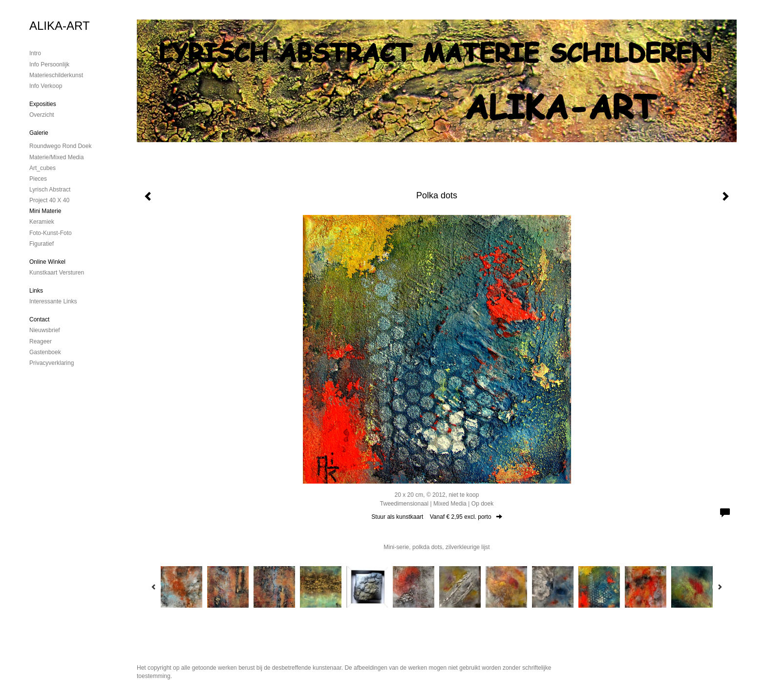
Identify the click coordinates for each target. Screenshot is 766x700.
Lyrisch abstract (50, 190)
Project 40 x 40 (49, 200)
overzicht (42, 115)
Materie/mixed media (56, 157)
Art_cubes (43, 168)
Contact (39, 319)
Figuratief (42, 244)
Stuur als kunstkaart (436, 517)
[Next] (720, 587)
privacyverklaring (52, 363)
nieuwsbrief (45, 330)
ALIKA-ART (60, 26)
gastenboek (45, 352)
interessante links (53, 301)
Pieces (38, 179)
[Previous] (154, 587)
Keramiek (42, 222)
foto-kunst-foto (51, 233)
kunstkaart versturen (57, 273)
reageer (41, 341)
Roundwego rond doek (60, 146)
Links (36, 291)
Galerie (39, 133)
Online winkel (47, 262)
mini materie (45, 211)
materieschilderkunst (56, 75)
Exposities (43, 104)
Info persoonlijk (49, 64)
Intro (35, 53)
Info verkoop (46, 86)
